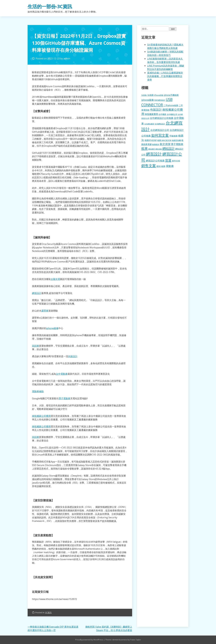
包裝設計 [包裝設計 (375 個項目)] (156, 110)
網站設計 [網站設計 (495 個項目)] (169, 148)
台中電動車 (62, 374)
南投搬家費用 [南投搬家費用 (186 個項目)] (151, 114)
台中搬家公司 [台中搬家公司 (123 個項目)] (172, 114)
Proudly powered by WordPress (90, 640)
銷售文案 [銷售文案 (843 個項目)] (149, 166)
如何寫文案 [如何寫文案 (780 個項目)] (160, 135)
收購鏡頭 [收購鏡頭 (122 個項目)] (156, 144)
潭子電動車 (64, 398)
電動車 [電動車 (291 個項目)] (170, 166)
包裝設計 (73, 356)
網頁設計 (37, 293)
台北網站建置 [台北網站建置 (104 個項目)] (149, 124)
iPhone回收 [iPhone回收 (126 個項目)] (159, 95)
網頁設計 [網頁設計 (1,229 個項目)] (154, 154)
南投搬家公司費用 (41, 416)
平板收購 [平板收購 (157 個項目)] (173, 136)
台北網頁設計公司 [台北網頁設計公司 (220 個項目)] (160, 130)
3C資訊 (48, 612)
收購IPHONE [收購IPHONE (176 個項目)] (151, 140)
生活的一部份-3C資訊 (50, 6)
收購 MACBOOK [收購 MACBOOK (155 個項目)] (164, 140)
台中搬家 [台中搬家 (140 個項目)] (162, 114)
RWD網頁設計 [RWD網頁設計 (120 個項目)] (160, 100)
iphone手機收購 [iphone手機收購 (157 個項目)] (171, 95)
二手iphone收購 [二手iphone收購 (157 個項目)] (171, 105)
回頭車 (36, 346)
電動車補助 (38, 391)
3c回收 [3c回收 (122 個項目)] (144, 95)
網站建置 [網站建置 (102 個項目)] (152, 149)
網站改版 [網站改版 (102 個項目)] (159, 149)
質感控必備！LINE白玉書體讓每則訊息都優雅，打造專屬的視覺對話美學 (165, 76)
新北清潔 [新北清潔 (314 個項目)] (165, 144)
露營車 (45, 311)
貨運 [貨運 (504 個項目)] (168, 160)
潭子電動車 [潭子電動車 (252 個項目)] (177, 144)
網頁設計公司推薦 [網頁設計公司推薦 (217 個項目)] (155, 161)
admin (67, 59)
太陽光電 (55, 279)
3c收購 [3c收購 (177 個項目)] (150, 95)
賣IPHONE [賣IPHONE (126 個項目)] (176, 161)
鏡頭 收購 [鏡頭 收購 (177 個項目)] (161, 166)
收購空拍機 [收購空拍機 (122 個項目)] (176, 140)
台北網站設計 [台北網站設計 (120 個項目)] (160, 124)
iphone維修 (52, 328)
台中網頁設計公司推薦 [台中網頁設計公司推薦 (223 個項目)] (162, 118)
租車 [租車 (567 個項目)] (145, 148)
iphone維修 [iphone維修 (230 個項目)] (148, 100)
